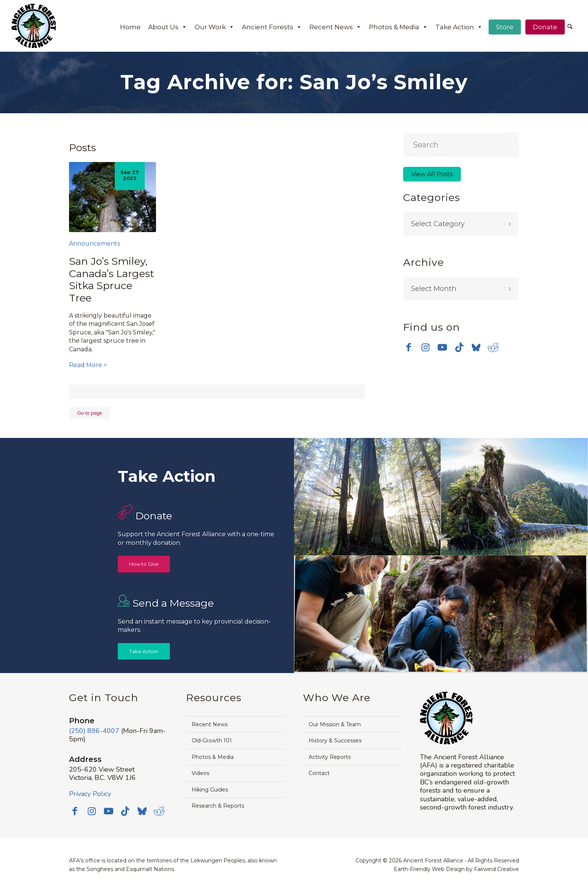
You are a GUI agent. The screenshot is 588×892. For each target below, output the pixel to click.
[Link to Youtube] (442, 346)
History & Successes (335, 741)
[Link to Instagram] (425, 346)
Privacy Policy (90, 794)
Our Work (214, 27)
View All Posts (432, 174)
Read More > (88, 365)
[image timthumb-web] (514, 497)
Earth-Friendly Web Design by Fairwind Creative (456, 869)
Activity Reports (330, 757)
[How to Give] (144, 564)
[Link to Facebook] (409, 346)
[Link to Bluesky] (476, 346)
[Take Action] (144, 651)
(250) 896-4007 (94, 731)
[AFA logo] (34, 26)
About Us (168, 27)
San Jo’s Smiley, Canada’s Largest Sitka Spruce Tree (112, 279)
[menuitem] (570, 27)
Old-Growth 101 (212, 741)
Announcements (94, 244)
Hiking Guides (210, 790)
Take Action (459, 27)
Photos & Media (398, 27)
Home (130, 27)
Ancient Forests (272, 27)
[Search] (570, 27)
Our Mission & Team (335, 724)
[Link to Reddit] (493, 346)
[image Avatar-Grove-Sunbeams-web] (367, 497)
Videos (200, 773)
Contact (319, 773)
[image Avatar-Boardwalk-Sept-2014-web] (441, 614)
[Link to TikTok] (459, 346)
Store (505, 27)
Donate (545, 27)
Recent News (335, 27)
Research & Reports (218, 806)
